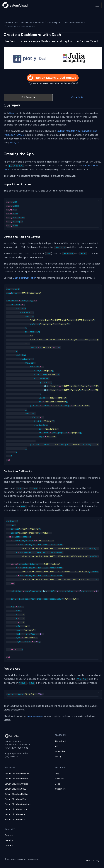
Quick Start (61, 741)
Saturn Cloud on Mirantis (17, 774)
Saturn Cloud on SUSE (15, 789)
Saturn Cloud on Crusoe (17, 784)
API (57, 746)
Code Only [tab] (77, 97)
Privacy (96, 861)
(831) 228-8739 (12, 757)
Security (9, 840)
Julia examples (35, 716)
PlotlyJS (14, 143)
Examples (39, 23)
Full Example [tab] (28, 97)
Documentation (11, 23)
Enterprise (60, 751)
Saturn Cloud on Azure (16, 809)
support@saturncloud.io (16, 753)
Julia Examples (54, 23)
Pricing (58, 756)
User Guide (27, 23)
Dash (12, 113)
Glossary (59, 779)
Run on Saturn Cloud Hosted (52, 78)
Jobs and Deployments (74, 23)
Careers (9, 835)
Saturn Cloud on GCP (15, 814)
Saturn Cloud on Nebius (16, 779)
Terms (87, 861)
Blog (57, 774)
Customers (60, 789)
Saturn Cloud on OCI (15, 820)
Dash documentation (25, 278)
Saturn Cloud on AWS (15, 799)
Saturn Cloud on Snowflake (18, 804)
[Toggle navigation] (97, 5)
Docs (58, 784)
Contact (9, 845)
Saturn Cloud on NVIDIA (16, 794)
